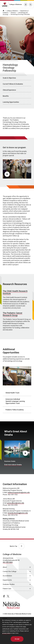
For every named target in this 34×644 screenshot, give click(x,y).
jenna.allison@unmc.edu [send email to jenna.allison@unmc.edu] (16, 503)
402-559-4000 (8, 562)
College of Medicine (16, 4)
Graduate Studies (9, 584)
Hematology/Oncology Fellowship (20, 14)
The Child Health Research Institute (15, 292)
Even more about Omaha (13, 465)
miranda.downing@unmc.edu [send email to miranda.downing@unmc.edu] (18, 513)
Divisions (13, 13)
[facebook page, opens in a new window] (4, 596)
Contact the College (10, 571)
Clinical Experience (9, 90)
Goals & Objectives (9, 78)
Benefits (6, 96)
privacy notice (6, 633)
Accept (17, 639)
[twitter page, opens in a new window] (8, 596)
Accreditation (7, 576)
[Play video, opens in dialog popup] (7, 174)
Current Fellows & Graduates (13, 84)
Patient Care (7, 589)
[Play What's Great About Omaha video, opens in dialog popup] (25, 453)
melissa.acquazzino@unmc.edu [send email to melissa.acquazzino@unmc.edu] (19, 492)
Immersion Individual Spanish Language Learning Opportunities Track (15, 401)
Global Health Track (12, 393)
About (5, 567)
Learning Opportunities (11, 102)
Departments (7, 580)
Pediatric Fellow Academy (15, 410)
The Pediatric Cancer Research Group (13, 314)
